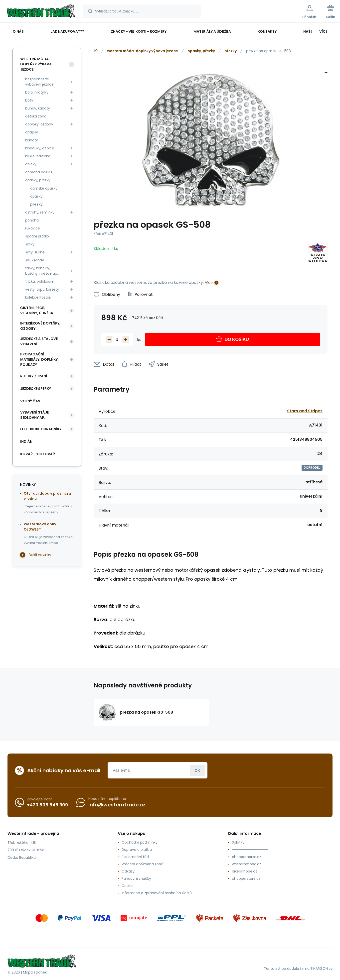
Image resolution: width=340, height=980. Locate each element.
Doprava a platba (137, 850)
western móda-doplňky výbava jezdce (143, 51)
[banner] (41, 12)
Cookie (128, 886)
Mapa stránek (35, 972)
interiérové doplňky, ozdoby (40, 326)
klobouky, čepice (40, 148)
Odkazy (128, 871)
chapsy (32, 132)
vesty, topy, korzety (42, 289)
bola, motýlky (37, 92)
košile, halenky (38, 156)
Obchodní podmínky (140, 842)
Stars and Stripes (305, 411)
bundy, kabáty (38, 108)
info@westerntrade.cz (117, 805)
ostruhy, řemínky (40, 212)
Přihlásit (197, 770)
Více (209, 283)
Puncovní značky (136, 878)
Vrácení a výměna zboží (143, 864)
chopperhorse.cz (247, 857)
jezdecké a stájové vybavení (39, 341)
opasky (36, 196)
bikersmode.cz (245, 871)
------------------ (250, 850)
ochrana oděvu (39, 172)
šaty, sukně (35, 252)
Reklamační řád (135, 857)
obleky (31, 164)
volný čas (30, 401)
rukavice (33, 228)
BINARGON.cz (322, 969)
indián (26, 441)
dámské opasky (44, 188)
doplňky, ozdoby (39, 124)
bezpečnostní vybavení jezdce (39, 82)
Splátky (238, 842)
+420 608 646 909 (47, 805)
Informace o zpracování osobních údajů (157, 893)
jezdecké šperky (36, 389)
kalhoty (32, 140)
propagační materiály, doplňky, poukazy (39, 359)
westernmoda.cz (247, 864)
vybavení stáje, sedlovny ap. (35, 415)
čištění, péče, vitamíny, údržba (37, 310)
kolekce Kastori (38, 297)
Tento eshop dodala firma (287, 969)
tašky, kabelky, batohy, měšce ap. (42, 271)
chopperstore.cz (246, 878)
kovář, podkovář (38, 454)
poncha (32, 220)
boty (29, 100)
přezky (231, 51)
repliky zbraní (34, 376)
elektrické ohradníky (41, 429)
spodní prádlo (37, 236)
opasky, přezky (201, 51)
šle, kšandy (35, 260)
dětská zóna (36, 116)
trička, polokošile (39, 281)
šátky (30, 244)
